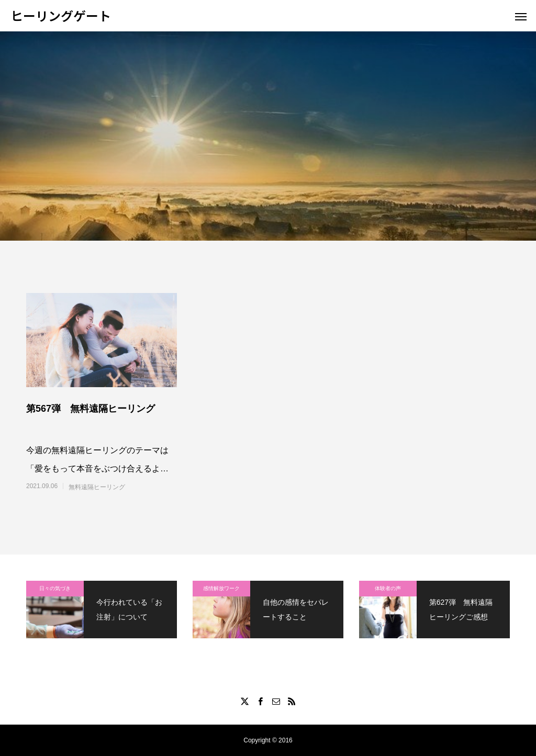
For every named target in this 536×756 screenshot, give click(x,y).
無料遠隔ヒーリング (97, 487)
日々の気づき (55, 588)
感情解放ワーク (221, 588)
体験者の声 (388, 588)
